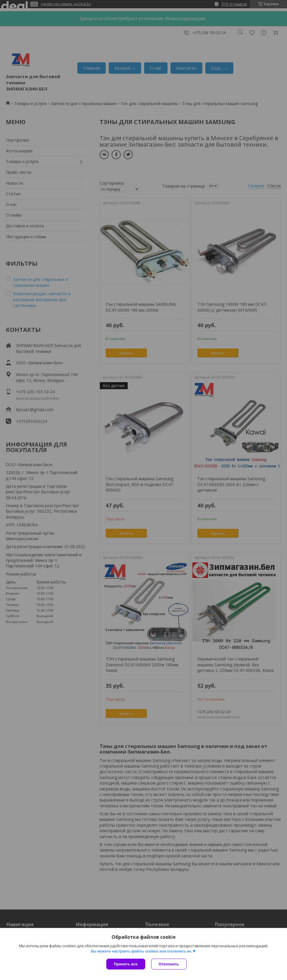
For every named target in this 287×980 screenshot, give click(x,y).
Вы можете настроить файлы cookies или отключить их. (141, 951)
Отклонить (169, 964)
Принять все (126, 964)
